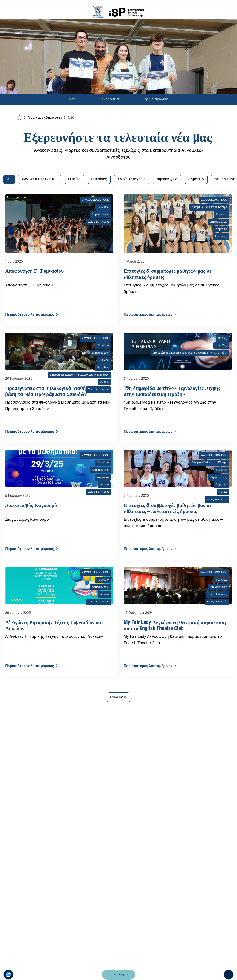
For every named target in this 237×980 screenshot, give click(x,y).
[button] (8, 970)
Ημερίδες (99, 67)
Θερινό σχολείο (155, 20)
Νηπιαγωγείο (167, 67)
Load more (119, 585)
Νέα (72, 20)
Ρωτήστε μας (119, 970)
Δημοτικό (196, 67)
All (9, 67)
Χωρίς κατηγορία (132, 67)
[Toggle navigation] (229, 970)
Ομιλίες (74, 67)
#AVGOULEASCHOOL (40, 67)
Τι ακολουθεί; (109, 20)
